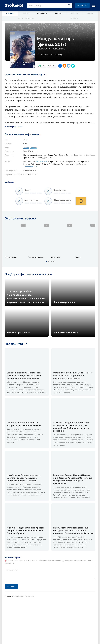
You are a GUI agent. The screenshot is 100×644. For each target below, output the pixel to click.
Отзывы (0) (42, 13)
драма (26, 147)
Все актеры (30, 167)
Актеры (58, 13)
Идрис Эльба (41, 161)
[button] (46, 261)
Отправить (11, 587)
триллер (33, 147)
